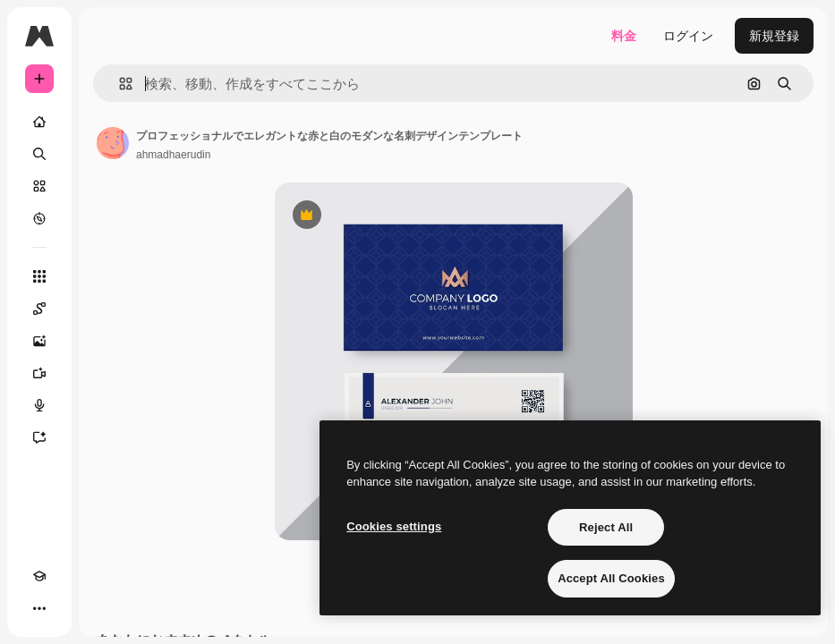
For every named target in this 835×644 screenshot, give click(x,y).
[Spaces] (39, 309)
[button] (119, 84)
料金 (624, 36)
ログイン (688, 36)
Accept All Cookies (611, 578)
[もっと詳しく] (39, 218)
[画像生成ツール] (39, 341)
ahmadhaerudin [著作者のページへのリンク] (173, 155)
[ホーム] (39, 122)
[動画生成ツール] (39, 373)
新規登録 (774, 36)
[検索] (39, 154)
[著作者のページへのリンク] (113, 143)
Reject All (606, 527)
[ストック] (39, 186)
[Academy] (39, 576)
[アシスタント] (39, 437)
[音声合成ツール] (39, 405)
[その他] (39, 608)
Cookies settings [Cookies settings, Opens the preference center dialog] (394, 526)
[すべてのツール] (39, 276)
